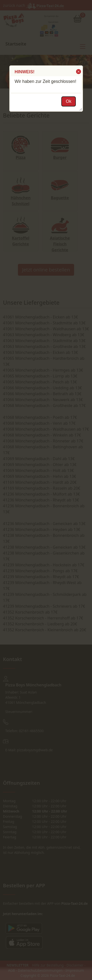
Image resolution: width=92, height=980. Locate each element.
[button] (78, 72)
